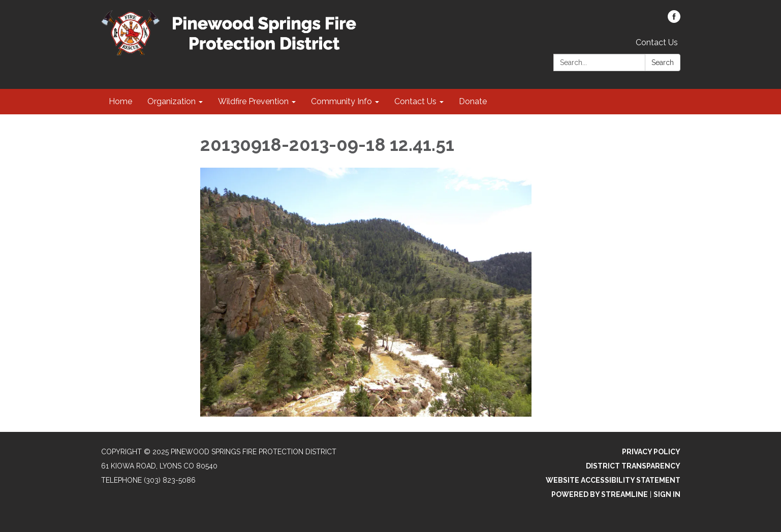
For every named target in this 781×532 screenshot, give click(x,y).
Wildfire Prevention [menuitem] (253, 101)
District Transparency (633, 466)
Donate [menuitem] (473, 101)
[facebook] (674, 20)
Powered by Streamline (600, 494)
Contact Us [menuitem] (415, 101)
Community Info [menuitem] (341, 101)
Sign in (667, 494)
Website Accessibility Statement (613, 480)
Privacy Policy (651, 452)
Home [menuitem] (120, 101)
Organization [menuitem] (171, 101)
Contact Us (657, 42)
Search (663, 62)
